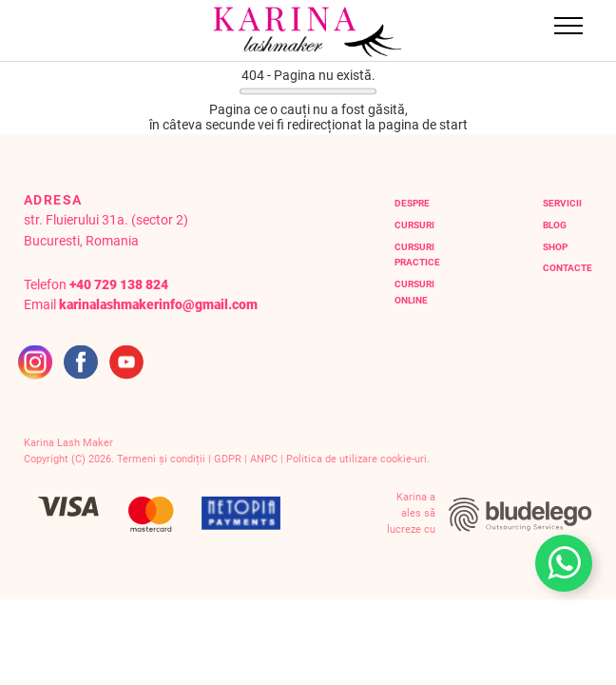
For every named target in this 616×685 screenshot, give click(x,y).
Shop (555, 247)
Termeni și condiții (161, 459)
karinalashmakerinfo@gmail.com (158, 305)
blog (555, 225)
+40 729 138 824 (119, 285)
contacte (568, 268)
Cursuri (414, 225)
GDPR (228, 459)
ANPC (264, 459)
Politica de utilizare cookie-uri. (358, 459)
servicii (562, 203)
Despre (412, 203)
